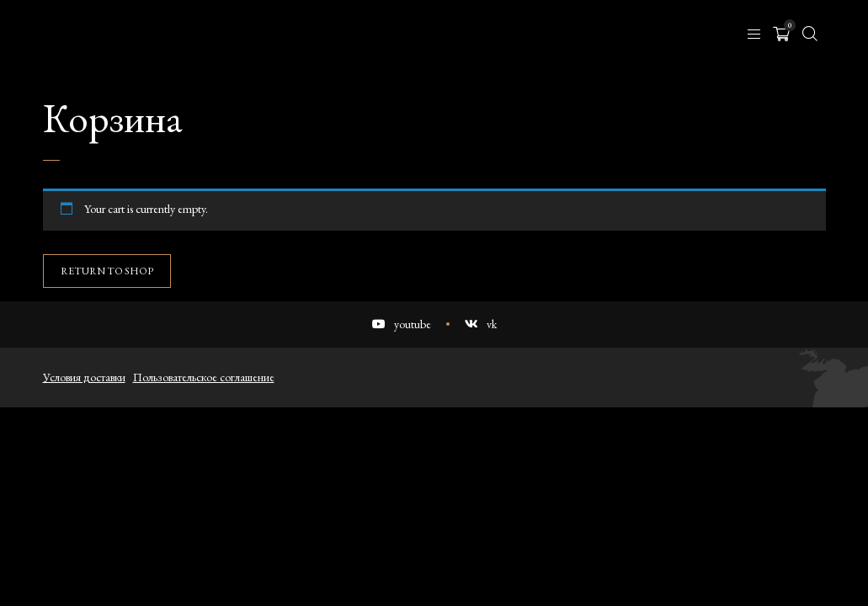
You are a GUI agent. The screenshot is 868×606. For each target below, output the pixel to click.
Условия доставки (84, 377)
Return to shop (107, 271)
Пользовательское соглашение (204, 377)
